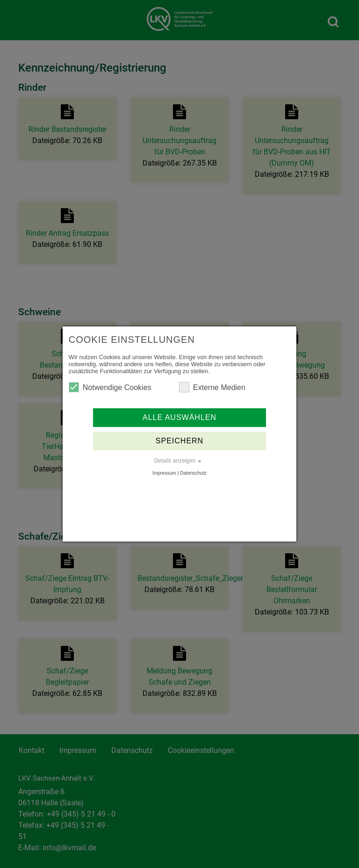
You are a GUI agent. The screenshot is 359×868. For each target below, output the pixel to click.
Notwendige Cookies (110, 387)
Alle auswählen (179, 417)
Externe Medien (212, 387)
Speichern (179, 441)
